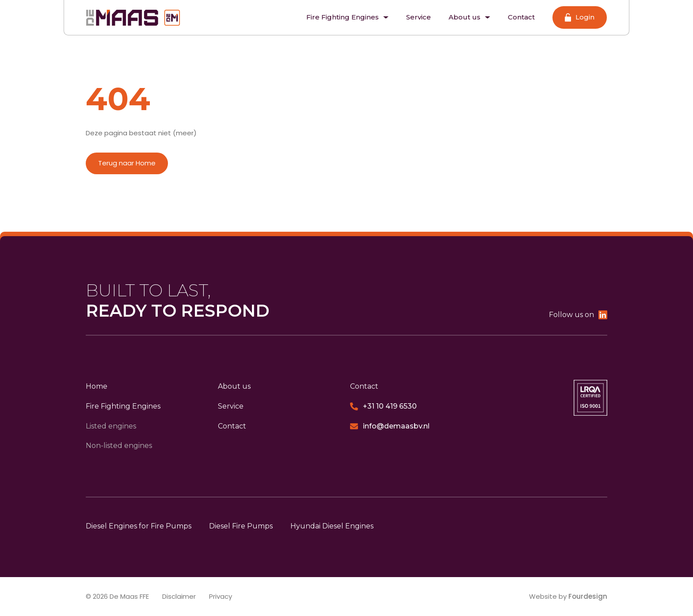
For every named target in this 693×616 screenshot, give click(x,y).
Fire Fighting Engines (347, 17)
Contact (521, 17)
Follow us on (578, 315)
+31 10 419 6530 (383, 406)
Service (419, 17)
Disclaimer (179, 596)
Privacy (221, 596)
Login (580, 17)
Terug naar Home (127, 163)
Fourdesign (588, 596)
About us (469, 17)
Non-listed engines (119, 446)
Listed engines (111, 426)
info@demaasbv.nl (390, 426)
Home (97, 386)
